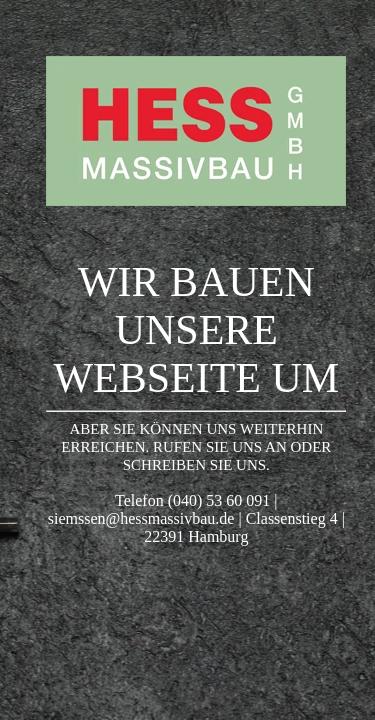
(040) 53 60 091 (219, 500)
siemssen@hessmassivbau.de (141, 518)
